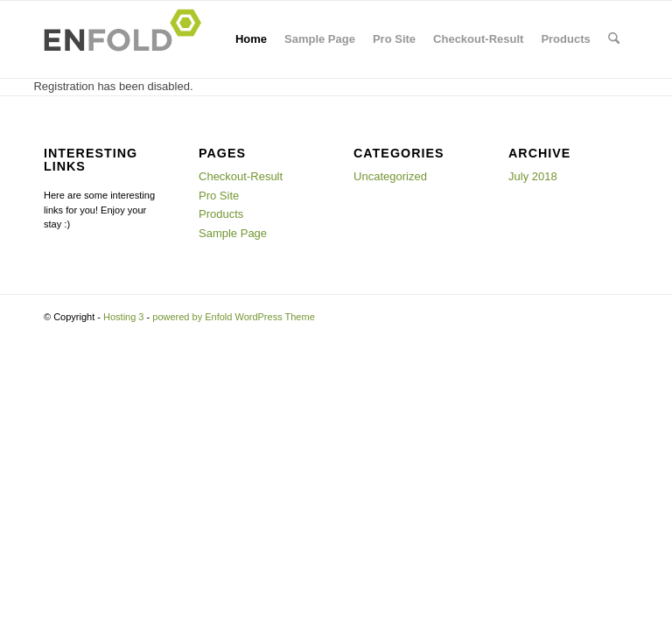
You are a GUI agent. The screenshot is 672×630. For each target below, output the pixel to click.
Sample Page (320, 39)
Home (251, 39)
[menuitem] (614, 39)
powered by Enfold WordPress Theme (233, 317)
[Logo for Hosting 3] (128, 39)
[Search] (614, 39)
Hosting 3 (123, 317)
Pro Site (394, 39)
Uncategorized (390, 176)
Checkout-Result (478, 39)
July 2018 (533, 176)
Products (565, 39)
